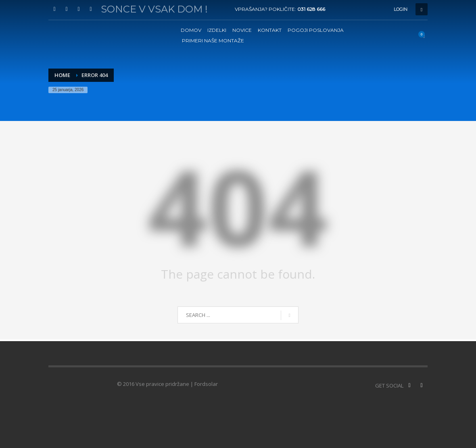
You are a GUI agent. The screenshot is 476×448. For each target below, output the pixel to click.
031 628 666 (311, 9)
